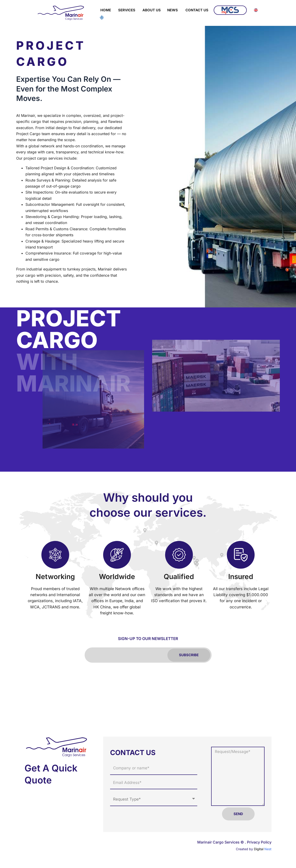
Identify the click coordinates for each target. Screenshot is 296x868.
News (173, 10)
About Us (152, 10)
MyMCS (230, 10)
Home (106, 10)
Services (127, 10)
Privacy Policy (259, 842)
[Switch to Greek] (102, 18)
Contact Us (197, 10)
